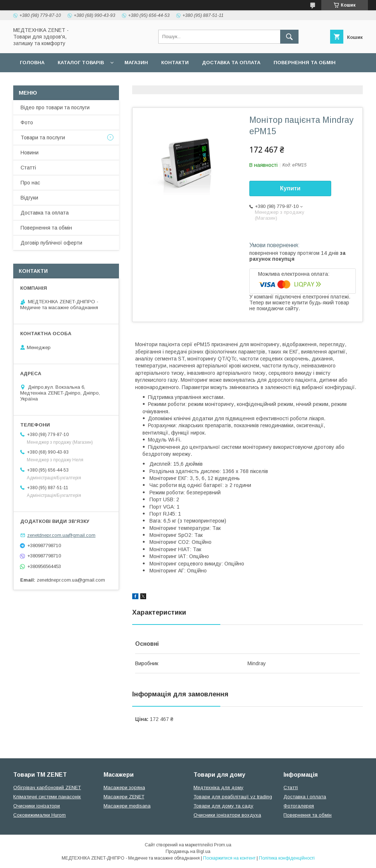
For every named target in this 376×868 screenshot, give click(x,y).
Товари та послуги (43, 138)
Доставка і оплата (305, 797)
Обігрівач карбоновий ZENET (47, 788)
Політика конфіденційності (287, 858)
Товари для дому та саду (223, 806)
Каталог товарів (81, 63)
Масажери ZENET (124, 797)
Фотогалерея (299, 806)
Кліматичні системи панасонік (47, 797)
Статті (28, 168)
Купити (290, 188)
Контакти (175, 63)
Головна (32, 63)
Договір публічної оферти (58, 82)
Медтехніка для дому (218, 788)
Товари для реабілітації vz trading (233, 797)
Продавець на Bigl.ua (188, 851)
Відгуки (29, 198)
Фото (27, 122)
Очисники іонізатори (37, 806)
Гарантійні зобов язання (145, 82)
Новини (30, 153)
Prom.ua (223, 845)
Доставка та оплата (231, 63)
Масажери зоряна (124, 788)
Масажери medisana (127, 806)
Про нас (30, 183)
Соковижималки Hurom (39, 815)
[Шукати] (289, 37)
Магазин (136, 63)
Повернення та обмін (305, 63)
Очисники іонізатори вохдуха (227, 815)
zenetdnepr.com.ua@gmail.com (61, 535)
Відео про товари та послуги (55, 107)
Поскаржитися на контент (229, 858)
